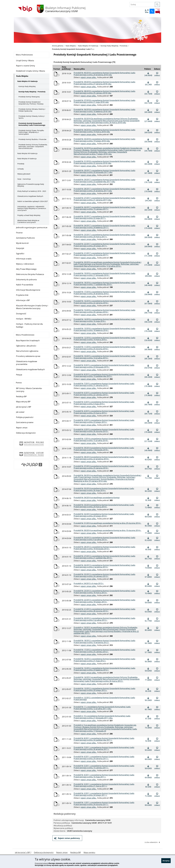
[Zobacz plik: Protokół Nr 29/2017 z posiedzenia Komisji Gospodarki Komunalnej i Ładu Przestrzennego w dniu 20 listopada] (157, 172)
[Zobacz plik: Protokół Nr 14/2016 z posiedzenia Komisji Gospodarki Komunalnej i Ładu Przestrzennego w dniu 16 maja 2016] (157, 321)
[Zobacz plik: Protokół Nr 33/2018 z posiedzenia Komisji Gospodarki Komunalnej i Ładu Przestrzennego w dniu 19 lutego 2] (157, 140)
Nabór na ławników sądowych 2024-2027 (33, 201)
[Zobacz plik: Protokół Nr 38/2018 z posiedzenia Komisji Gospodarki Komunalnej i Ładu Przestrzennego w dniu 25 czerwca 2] (157, 93)
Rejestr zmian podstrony (69, 838)
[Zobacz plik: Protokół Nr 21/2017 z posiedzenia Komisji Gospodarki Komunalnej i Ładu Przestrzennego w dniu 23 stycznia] (157, 255)
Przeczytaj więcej (41, 863)
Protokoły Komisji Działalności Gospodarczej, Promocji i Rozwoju (31, 103)
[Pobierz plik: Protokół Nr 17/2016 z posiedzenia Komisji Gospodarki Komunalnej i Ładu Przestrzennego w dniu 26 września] (148, 293)
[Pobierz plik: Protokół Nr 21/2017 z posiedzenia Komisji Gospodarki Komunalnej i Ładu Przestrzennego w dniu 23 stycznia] (148, 255)
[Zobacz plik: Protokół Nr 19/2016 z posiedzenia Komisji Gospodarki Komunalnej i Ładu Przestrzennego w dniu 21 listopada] (157, 275)
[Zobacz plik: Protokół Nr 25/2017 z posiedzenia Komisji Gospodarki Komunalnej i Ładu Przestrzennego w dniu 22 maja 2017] (157, 218)
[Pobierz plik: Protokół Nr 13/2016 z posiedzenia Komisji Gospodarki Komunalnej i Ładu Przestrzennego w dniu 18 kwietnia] (148, 330)
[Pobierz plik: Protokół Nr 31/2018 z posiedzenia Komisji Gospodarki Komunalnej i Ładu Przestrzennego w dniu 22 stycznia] (148, 163)
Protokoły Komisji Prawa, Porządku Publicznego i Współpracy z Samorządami (31, 132)
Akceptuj (166, 862)
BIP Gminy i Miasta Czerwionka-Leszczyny (29, 390)
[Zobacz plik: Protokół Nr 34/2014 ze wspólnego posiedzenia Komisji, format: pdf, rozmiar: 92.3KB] (157, 499)
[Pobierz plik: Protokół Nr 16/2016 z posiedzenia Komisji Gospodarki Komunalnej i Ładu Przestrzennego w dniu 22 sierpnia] (148, 302)
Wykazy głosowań (24, 174)
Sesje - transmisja (24, 179)
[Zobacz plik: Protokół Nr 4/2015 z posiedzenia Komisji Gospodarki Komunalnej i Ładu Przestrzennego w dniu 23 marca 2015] (157, 412)
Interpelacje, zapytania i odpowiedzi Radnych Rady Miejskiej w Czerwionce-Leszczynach (32, 208)
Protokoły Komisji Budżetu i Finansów (32, 139)
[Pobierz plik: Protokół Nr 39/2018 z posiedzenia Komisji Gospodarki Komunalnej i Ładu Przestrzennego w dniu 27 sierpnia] (148, 83)
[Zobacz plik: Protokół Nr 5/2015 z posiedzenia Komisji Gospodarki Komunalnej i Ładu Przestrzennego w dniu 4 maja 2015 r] (157, 403)
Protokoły (21, 164)
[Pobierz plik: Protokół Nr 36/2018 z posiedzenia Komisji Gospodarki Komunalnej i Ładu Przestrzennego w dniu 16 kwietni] (148, 111)
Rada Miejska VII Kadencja (88, 46)
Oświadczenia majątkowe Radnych (30, 196)
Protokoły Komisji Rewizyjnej (29, 97)
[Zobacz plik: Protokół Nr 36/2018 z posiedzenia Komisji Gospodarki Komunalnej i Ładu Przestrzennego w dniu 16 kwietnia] (157, 111)
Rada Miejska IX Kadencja (27, 159)
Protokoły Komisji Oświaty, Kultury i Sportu (32, 117)
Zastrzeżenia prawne (25, 422)
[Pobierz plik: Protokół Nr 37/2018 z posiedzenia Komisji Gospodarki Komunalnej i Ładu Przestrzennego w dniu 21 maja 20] (148, 102)
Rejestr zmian (22, 428)
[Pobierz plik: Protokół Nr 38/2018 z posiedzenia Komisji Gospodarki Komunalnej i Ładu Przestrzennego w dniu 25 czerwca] (148, 93)
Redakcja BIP (21, 396)
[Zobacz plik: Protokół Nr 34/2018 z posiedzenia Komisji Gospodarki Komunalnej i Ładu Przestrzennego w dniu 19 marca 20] (157, 131)
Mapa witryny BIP (23, 402)
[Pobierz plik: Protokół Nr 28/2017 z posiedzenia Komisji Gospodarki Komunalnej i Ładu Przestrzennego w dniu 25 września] (148, 190)
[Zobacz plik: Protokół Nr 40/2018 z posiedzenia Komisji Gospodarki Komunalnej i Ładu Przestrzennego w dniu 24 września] (157, 74)
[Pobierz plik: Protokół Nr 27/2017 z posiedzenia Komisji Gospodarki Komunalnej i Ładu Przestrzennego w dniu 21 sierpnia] (148, 199)
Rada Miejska (71, 46)
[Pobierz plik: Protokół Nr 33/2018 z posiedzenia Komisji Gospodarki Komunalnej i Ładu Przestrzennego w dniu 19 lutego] (148, 140)
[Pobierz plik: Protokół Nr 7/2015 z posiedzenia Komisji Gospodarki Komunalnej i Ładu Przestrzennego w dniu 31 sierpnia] (148, 385)
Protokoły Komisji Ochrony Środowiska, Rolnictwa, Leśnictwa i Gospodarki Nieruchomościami (33, 146)
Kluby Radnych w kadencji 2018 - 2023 (32, 191)
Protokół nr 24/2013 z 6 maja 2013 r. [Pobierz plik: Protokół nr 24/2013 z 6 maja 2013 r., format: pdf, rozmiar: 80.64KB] (89, 584)
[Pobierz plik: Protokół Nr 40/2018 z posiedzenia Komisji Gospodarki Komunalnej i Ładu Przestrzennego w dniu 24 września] (148, 74)
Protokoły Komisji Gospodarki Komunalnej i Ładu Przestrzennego (32, 124)
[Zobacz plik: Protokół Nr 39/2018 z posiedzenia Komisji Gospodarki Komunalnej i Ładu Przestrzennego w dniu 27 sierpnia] (157, 83)
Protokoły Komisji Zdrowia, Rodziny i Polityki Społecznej (32, 110)
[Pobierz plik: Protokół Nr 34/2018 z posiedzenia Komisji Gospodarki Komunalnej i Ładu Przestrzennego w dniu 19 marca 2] (148, 131)
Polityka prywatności (25, 417)
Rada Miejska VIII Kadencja (27, 153)
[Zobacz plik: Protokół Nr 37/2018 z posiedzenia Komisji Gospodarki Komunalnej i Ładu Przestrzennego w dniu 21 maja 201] (157, 102)
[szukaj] (157, 4)
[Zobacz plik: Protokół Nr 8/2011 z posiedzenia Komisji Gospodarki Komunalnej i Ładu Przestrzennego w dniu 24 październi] (157, 740)
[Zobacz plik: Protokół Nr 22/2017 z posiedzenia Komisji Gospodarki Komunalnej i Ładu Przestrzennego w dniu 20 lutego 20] (157, 245)
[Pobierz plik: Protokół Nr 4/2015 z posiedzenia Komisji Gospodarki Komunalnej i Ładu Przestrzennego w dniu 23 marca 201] (148, 412)
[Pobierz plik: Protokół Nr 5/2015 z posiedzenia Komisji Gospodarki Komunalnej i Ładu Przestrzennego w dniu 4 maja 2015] (148, 403)
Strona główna (58, 46)
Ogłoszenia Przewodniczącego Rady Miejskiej (31, 185)
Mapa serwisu (89, 853)
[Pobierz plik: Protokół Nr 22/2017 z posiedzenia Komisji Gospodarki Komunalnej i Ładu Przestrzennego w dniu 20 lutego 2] (148, 245)
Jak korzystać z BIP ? (23, 853)
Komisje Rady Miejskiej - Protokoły (114, 46)
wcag (147, 11)
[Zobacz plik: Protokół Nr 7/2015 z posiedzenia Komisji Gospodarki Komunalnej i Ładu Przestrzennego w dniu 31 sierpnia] (157, 385)
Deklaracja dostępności (26, 433)
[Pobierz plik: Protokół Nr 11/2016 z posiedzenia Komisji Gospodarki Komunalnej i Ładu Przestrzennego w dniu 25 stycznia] (148, 348)
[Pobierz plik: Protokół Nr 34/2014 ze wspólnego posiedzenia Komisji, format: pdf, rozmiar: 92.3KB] (148, 499)
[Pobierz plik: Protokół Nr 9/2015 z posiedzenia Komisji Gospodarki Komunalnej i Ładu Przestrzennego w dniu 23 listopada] (148, 367)
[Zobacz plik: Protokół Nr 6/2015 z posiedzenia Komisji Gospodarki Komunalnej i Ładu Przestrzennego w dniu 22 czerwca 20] (157, 394)
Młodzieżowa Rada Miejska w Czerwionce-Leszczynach (28, 221)
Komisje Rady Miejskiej (27, 86)
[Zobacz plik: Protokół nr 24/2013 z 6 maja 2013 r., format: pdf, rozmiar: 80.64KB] (157, 585)
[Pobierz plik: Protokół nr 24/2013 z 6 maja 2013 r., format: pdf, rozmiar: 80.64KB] (148, 585)
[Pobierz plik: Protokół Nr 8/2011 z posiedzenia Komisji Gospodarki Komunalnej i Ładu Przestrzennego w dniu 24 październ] (148, 740)
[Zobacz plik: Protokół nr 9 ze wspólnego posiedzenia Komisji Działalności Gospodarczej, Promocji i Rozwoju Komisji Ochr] (157, 726)
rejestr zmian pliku (88, 77)
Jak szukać (20, 412)
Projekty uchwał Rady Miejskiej (29, 215)
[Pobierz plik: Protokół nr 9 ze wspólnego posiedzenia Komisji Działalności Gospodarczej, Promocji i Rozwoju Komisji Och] (148, 726)
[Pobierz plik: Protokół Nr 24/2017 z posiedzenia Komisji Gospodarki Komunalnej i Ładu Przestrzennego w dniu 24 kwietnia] (148, 227)
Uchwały (21, 169)
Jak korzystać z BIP (24, 407)
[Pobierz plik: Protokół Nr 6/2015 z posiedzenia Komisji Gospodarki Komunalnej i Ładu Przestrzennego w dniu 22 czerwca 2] (148, 394)
